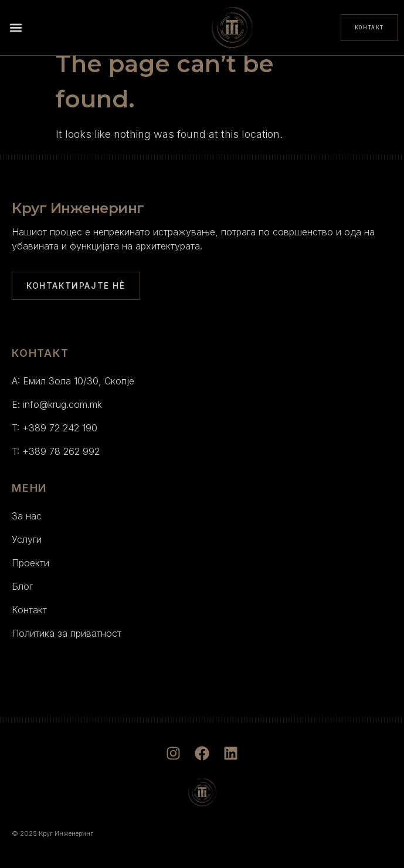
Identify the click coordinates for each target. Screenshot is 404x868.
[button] (16, 28)
